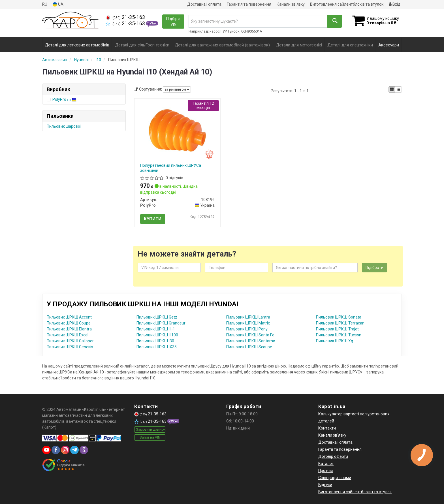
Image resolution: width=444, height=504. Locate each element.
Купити (153, 219)
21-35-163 (125, 17)
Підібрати (374, 268)
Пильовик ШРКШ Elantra (69, 329)
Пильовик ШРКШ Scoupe (249, 347)
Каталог (326, 464)
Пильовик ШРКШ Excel (68, 335)
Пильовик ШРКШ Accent (69, 317)
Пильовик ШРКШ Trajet (337, 329)
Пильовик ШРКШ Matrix (248, 323)
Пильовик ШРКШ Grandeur (161, 323)
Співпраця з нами (335, 478)
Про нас (325, 471)
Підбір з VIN (173, 22)
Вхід (395, 4)
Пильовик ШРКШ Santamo (251, 341)
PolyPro (64, 99)
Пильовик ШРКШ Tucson (339, 335)
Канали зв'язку (291, 4)
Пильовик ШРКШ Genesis (70, 347)
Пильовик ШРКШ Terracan (340, 323)
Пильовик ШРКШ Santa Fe (250, 335)
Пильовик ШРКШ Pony (247, 329)
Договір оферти (333, 456)
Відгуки (325, 485)
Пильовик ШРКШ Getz (157, 317)
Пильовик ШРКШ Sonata (339, 317)
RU (45, 4)
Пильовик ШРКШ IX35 (157, 347)
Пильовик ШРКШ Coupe (69, 323)
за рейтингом (177, 89)
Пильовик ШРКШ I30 (155, 341)
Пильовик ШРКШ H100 (157, 335)
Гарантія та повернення (249, 4)
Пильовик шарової (64, 126)
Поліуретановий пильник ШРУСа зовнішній (171, 168)
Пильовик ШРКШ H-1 (156, 329)
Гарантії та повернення (340, 449)
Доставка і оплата (204, 4)
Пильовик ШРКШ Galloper (70, 341)
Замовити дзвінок (151, 430)
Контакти (327, 428)
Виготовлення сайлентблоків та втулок (347, 4)
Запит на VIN (150, 437)
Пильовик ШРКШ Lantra (248, 317)
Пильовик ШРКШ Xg (335, 341)
